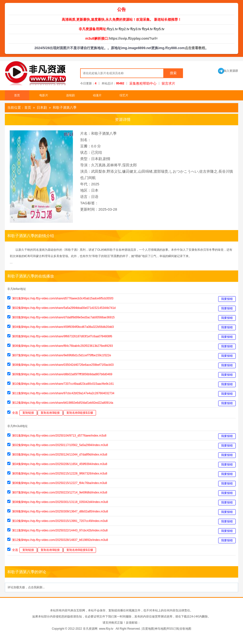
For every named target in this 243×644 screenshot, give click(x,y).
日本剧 (42, 107)
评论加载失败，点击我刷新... (26, 587)
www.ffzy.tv (106, 629)
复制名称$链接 (50, 413)
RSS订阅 (173, 629)
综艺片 (124, 95)
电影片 (44, 95)
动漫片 (97, 95)
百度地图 (148, 629)
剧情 (107, 159)
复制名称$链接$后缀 (80, 413)
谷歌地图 (185, 629)
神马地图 (160, 629)
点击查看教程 (195, 48)
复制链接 (28, 413)
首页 (17, 95)
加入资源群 (228, 71)
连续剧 (70, 95)
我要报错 (227, 299)
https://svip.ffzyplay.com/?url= (133, 38)
